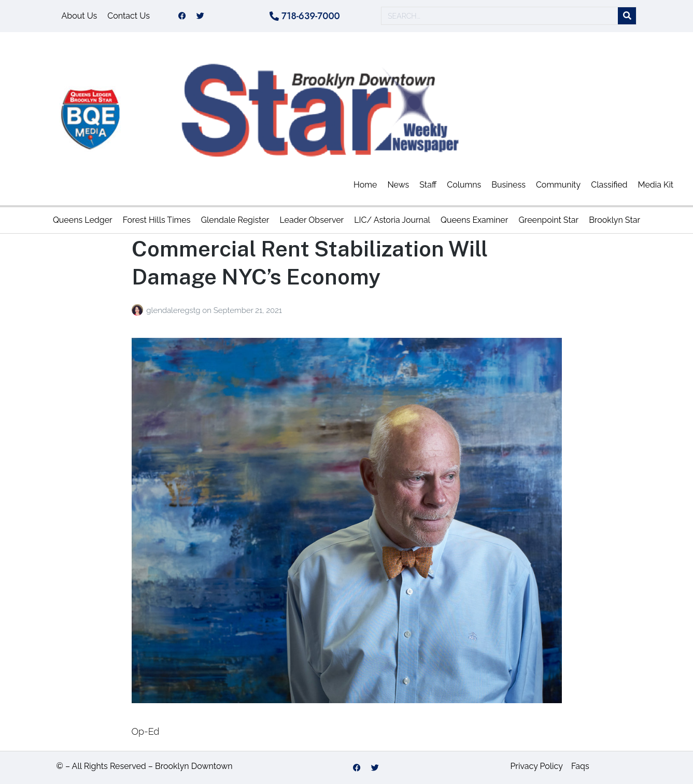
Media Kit (656, 185)
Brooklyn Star (614, 220)
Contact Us (129, 16)
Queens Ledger (83, 220)
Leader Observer (312, 220)
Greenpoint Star (548, 220)
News (398, 185)
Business (508, 185)
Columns (464, 185)
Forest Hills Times (157, 220)
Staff (428, 185)
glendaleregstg (174, 310)
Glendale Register (235, 220)
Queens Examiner (474, 220)
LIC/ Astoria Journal (392, 220)
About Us (80, 16)
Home (365, 185)
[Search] (627, 16)
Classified (609, 185)
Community (558, 185)
